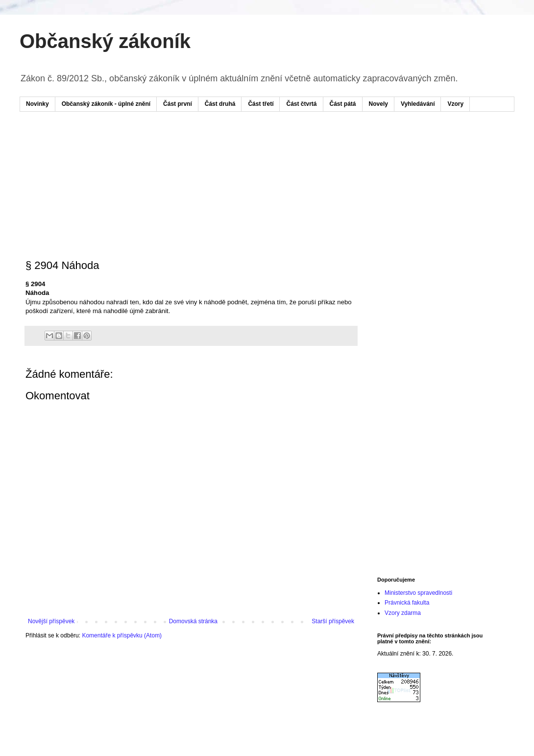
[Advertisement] (213, 148)
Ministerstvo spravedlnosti (418, 593)
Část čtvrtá (301, 104)
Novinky (37, 104)
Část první (178, 104)
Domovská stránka (193, 621)
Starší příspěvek (333, 621)
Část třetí (261, 104)
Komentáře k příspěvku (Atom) (122, 635)
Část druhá (220, 104)
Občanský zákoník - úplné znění (106, 104)
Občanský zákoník (105, 41)
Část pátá (343, 104)
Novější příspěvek (51, 621)
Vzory (455, 104)
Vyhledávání (418, 104)
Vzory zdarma (403, 613)
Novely (378, 104)
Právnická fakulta (407, 603)
